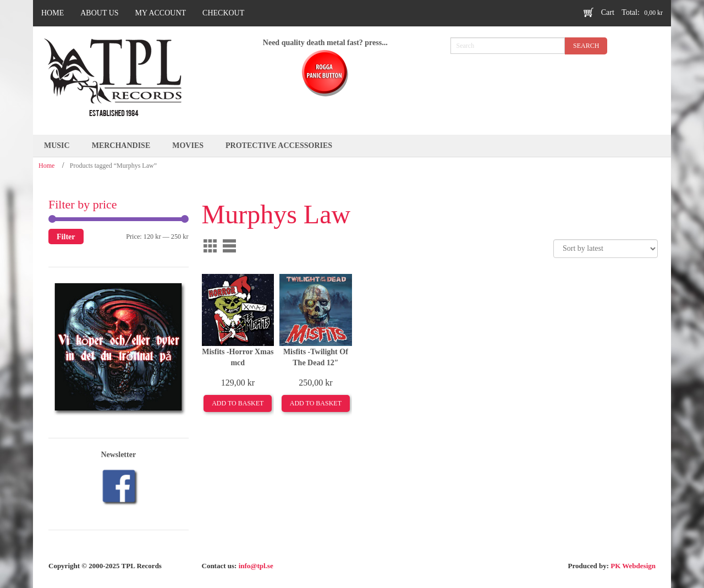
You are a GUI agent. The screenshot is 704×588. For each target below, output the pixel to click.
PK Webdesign (633, 566)
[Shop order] (606, 249)
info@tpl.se (256, 566)
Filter (66, 237)
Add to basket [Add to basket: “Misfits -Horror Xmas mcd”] (238, 403)
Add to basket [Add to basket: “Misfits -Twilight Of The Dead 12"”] (316, 403)
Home (46, 166)
